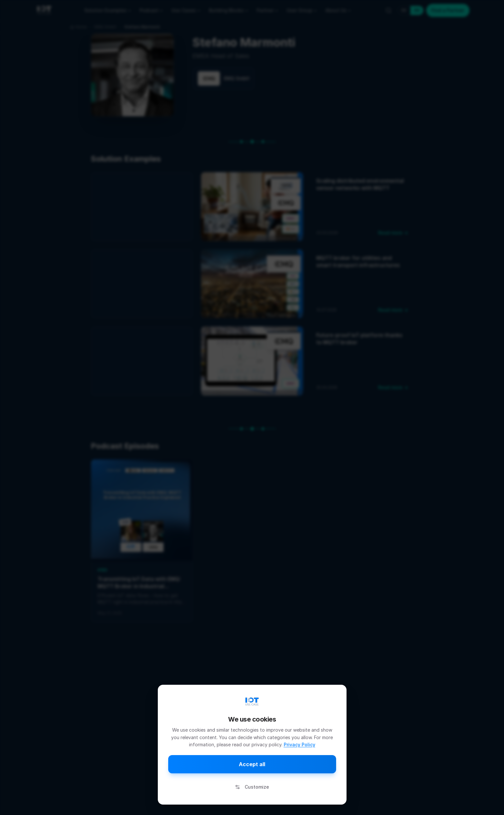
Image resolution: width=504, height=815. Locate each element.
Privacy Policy (300, 745)
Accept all (252, 764)
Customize (252, 787)
